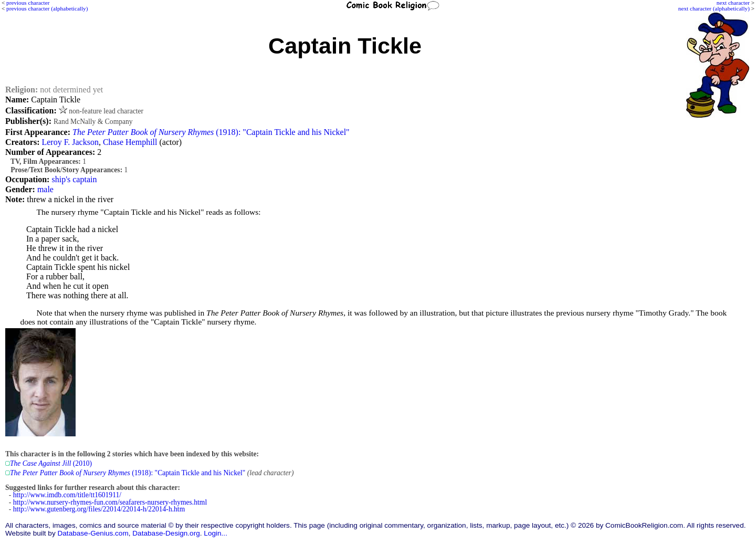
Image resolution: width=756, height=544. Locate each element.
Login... (216, 533)
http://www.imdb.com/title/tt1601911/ (67, 495)
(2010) (51, 463)
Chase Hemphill (130, 142)
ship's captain (74, 179)
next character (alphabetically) (714, 8)
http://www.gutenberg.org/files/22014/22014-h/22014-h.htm (99, 509)
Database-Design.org (166, 533)
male (45, 189)
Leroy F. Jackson (70, 142)
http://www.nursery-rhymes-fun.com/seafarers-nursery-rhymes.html (110, 502)
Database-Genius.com (93, 533)
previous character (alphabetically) (47, 8)
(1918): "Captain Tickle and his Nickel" (211, 132)
